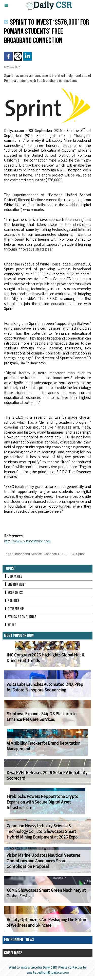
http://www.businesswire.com (27, 541)
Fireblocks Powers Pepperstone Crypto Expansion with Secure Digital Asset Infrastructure (42, 802)
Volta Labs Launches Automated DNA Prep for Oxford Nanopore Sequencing (45, 687)
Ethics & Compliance (20, 617)
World (10, 625)
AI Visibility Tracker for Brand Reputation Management (43, 746)
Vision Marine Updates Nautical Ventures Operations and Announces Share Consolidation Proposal (44, 861)
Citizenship (14, 609)
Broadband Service (28, 554)
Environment (15, 585)
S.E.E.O (68, 554)
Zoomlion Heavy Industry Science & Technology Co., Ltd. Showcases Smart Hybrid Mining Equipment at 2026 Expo (42, 831)
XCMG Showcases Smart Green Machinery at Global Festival (46, 893)
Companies (13, 576)
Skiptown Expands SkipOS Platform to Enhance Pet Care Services (42, 717)
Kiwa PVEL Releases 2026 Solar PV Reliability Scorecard (47, 775)
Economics (13, 593)
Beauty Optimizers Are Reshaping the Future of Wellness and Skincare (47, 922)
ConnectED (52, 554)
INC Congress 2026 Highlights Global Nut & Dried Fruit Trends (46, 658)
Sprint (80, 554)
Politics (12, 601)
